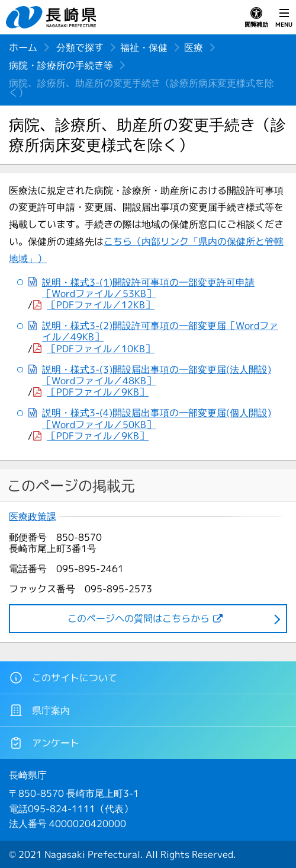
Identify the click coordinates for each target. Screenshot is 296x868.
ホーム (23, 47)
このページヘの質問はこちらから (139, 618)
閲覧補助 (256, 18)
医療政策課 (33, 517)
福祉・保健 (144, 47)
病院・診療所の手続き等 (61, 65)
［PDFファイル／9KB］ (98, 392)
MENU (284, 18)
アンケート (44, 743)
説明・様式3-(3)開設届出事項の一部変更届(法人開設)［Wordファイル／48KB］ (157, 375)
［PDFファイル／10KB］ (101, 349)
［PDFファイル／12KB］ (101, 305)
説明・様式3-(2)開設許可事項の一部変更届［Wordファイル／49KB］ (160, 331)
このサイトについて (63, 678)
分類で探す (80, 47)
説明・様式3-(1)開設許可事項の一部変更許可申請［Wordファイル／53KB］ (148, 288)
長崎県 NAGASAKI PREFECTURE (53, 17)
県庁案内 (39, 710)
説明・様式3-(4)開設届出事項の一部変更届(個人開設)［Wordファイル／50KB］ (157, 419)
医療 (194, 47)
